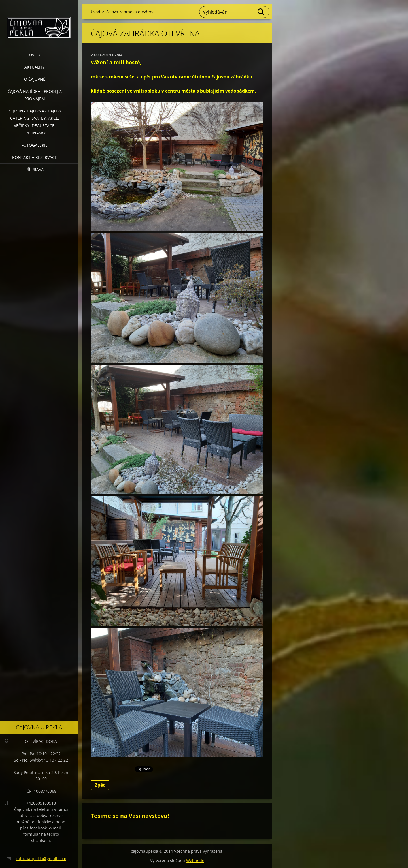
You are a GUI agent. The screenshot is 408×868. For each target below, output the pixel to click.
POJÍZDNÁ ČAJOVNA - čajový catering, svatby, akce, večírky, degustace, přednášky (35, 122)
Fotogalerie (35, 145)
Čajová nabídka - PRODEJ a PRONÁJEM (35, 95)
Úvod (35, 55)
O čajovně (35, 79)
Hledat (261, 12)
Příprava (35, 169)
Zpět (100, 785)
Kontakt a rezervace (35, 157)
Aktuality (35, 67)
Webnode (195, 860)
